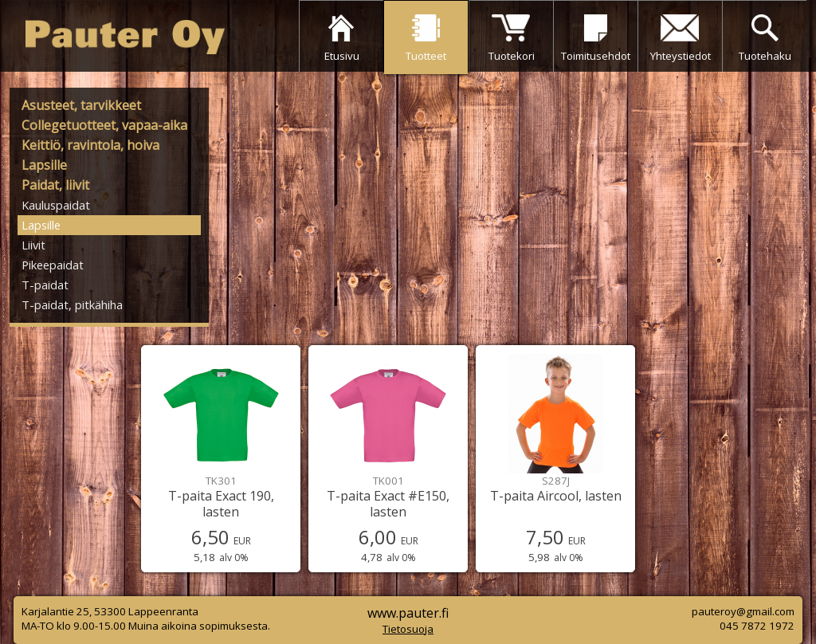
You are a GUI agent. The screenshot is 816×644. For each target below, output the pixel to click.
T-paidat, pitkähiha (72, 304)
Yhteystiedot (681, 56)
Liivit (33, 245)
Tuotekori (512, 56)
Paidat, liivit (55, 185)
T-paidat (45, 285)
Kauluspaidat (56, 205)
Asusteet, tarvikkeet (81, 105)
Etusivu (342, 56)
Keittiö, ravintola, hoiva (90, 145)
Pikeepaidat (53, 265)
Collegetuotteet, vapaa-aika (104, 125)
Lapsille (44, 165)
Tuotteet (426, 56)
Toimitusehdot (596, 56)
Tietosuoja (408, 629)
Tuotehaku (765, 56)
